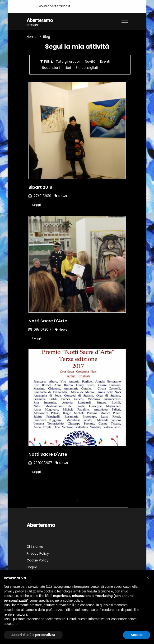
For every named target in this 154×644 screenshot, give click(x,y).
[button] (148, 578)
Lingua (32, 570)
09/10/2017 (40, 330)
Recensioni (51, 68)
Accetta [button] (137, 635)
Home (32, 37)
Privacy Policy (38, 556)
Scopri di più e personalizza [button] (33, 635)
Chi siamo (35, 549)
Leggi (37, 206)
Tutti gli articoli (68, 62)
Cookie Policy (37, 563)
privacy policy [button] (14, 591)
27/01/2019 (40, 196)
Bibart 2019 (40, 188)
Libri (68, 68)
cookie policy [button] (73, 600)
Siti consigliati (87, 68)
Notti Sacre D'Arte (48, 322)
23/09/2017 (40, 464)
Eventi (105, 62)
